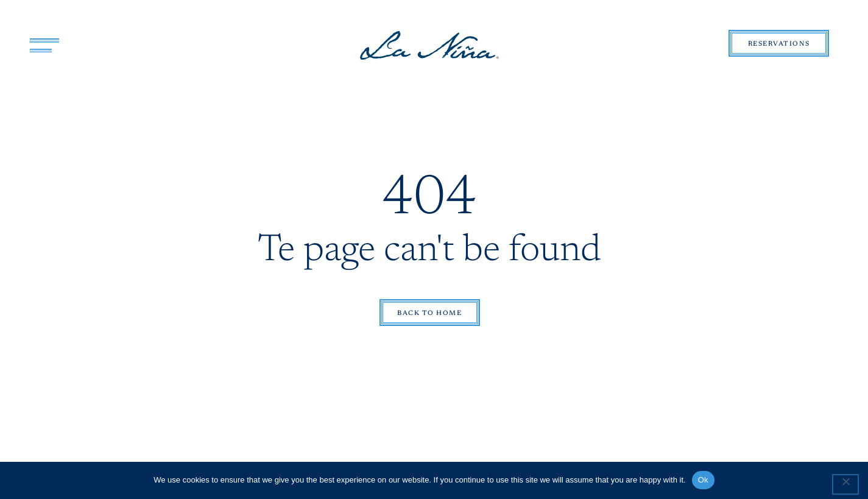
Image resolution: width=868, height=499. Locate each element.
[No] (845, 484)
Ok (703, 480)
